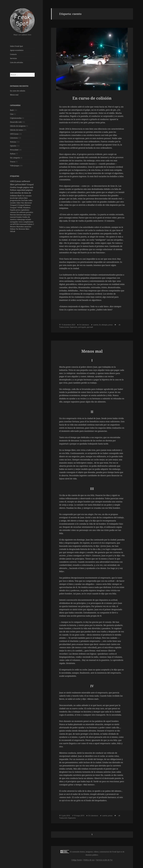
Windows (27, 208)
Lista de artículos (16, 62)
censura (13, 212)
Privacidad (14, 150)
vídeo (19, 203)
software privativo (26, 212)
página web (28, 187)
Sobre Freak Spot (16, 46)
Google (20, 187)
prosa (18, 210)
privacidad (21, 184)
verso (21, 222)
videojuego (21, 219)
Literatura (14, 138)
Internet (20, 215)
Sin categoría (15, 158)
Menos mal (14, 95)
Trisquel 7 (14, 208)
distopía (104, 325)
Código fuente (77, 860)
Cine (12, 114)
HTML (21, 208)
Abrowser (28, 203)
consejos (28, 196)
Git (18, 212)
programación (16, 200)
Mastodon (20, 227)
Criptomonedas (16, 118)
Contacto (13, 54)
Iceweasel (23, 224)
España (13, 210)
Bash (12, 110)
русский (90, 327)
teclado (28, 219)
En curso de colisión (18, 91)
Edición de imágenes (18, 126)
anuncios (28, 227)
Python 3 (31, 224)
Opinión (13, 146)
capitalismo (25, 210)
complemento (28, 222)
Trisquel (30, 184)
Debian (13, 229)
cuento (96, 325)
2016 (68, 816)
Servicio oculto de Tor (104, 860)
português (82, 327)
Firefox (13, 187)
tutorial (13, 217)
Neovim (13, 215)
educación (27, 215)
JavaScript (14, 198)
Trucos (13, 162)
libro (27, 229)
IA (100, 325)
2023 (73, 325)
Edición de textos (16, 130)
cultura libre (23, 198)
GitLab (13, 231)
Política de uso (89, 860)
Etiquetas (15, 176)
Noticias (13, 142)
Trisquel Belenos (24, 205)
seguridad (21, 190)
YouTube (25, 200)
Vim (23, 203)
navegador (14, 222)
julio (64, 816)
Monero (13, 227)
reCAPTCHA (15, 224)
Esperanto (74, 327)
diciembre (67, 325)
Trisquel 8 (14, 205)
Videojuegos (15, 166)
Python (13, 154)
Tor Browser (21, 229)
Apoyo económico (17, 50)
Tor (24, 196)
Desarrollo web (16, 122)
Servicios (13, 58)
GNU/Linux (14, 134)
